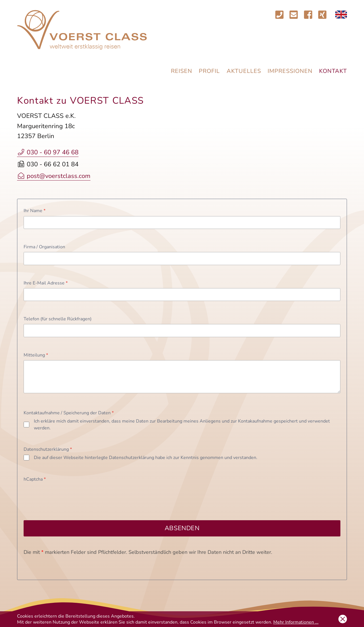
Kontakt (333, 71)
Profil (209, 71)
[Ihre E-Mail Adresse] (182, 295)
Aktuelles (244, 71)
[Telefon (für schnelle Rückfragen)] (182, 330)
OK (343, 619)
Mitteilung (36, 355)
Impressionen (290, 71)
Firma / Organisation (44, 247)
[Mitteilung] (182, 377)
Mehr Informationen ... (296, 622)
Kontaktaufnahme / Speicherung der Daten (69, 413)
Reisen (182, 71)
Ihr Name (35, 211)
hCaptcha (35, 479)
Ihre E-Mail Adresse (46, 283)
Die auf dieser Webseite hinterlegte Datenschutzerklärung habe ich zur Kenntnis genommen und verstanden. (146, 458)
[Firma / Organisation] (182, 258)
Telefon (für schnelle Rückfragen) (58, 319)
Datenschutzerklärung (48, 449)
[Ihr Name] (182, 223)
